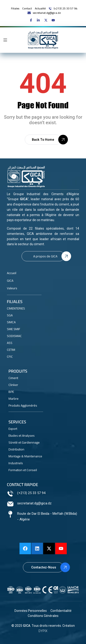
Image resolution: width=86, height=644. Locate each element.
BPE (11, 392)
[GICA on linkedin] (39, 20)
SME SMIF (14, 329)
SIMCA (11, 322)
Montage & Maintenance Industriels (25, 460)
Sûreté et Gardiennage (24, 442)
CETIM (11, 350)
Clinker (13, 385)
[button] (43, 140)
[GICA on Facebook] (32, 20)
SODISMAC (14, 336)
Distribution (16, 449)
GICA (27, 626)
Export (13, 429)
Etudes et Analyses (22, 436)
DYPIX (43, 631)
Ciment (13, 378)
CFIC (10, 357)
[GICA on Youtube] (54, 20)
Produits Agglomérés (23, 405)
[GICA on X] (47, 20)
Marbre (14, 399)
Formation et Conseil (23, 470)
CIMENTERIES (16, 308)
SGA (10, 315)
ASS (10, 343)
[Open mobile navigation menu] (5, 40)
